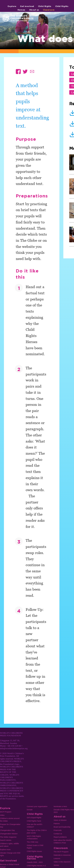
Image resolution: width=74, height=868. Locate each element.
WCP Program (6, 812)
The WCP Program (61, 852)
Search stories (6, 840)
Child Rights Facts (34, 821)
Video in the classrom (62, 862)
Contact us (58, 834)
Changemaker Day (7, 830)
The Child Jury (33, 842)
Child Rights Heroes (35, 857)
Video (2, 815)
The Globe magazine (8, 837)
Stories (56, 865)
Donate (30, 810)
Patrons (57, 824)
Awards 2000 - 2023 (35, 862)
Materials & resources (62, 855)
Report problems (60, 837)
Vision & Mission (60, 820)
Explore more (5, 850)
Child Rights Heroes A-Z (36, 866)
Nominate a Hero (60, 806)
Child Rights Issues (34, 851)
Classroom (49, 10)
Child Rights (45, 6)
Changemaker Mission (9, 834)
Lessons (57, 858)
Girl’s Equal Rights (34, 818)
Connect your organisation (37, 806)
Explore (12, 6)
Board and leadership (62, 827)
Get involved (27, 6)
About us (34, 10)
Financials (58, 830)
